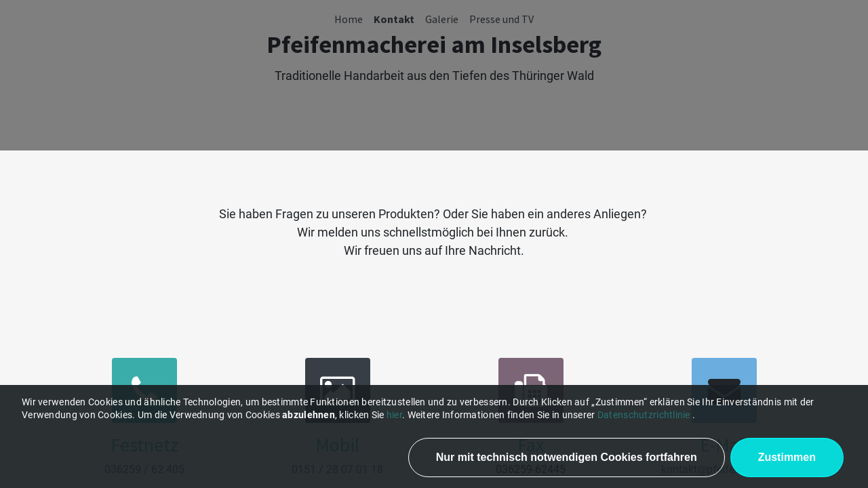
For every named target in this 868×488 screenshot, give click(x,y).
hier (394, 415)
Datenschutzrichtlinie (644, 415)
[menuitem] (349, 19)
